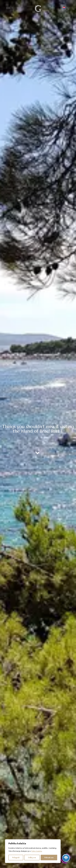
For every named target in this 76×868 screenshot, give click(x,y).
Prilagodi (16, 858)
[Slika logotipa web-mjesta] (38, 9)
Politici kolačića (37, 851)
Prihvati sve (49, 858)
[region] (33, 851)
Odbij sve (32, 858)
